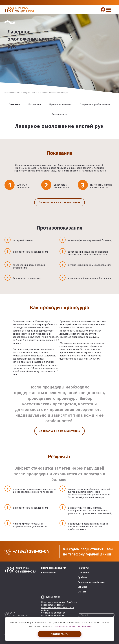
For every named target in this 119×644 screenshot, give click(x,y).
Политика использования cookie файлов (58, 609)
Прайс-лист (84, 577)
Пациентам (83, 568)
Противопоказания (60, 104)
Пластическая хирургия (54, 568)
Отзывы (82, 592)
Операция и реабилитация (95, 104)
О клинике (83, 573)
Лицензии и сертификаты (91, 582)
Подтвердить (59, 634)
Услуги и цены (29, 93)
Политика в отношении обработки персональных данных (59, 604)
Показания (35, 104)
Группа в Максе (51, 597)
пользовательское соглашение (73, 626)
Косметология (49, 573)
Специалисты (60, 114)
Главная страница (12, 93)
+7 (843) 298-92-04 (33, 551)
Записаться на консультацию (59, 202)
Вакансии (83, 587)
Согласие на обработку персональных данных (53, 614)
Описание (14, 104)
